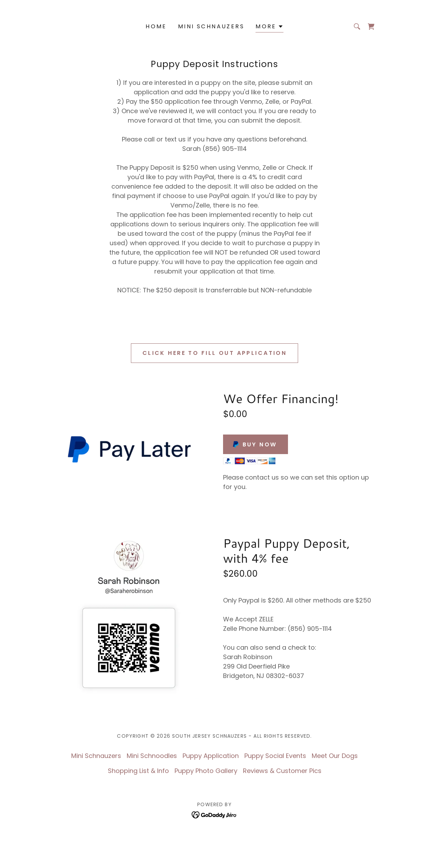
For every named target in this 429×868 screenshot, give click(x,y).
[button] (269, 27)
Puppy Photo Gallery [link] (206, 771)
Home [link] (156, 26)
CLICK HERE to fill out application (214, 353)
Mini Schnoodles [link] (152, 756)
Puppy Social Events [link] (275, 756)
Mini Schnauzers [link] (211, 26)
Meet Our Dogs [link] (335, 756)
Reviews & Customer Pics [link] (282, 771)
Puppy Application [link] (211, 756)
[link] (371, 27)
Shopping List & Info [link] (138, 771)
